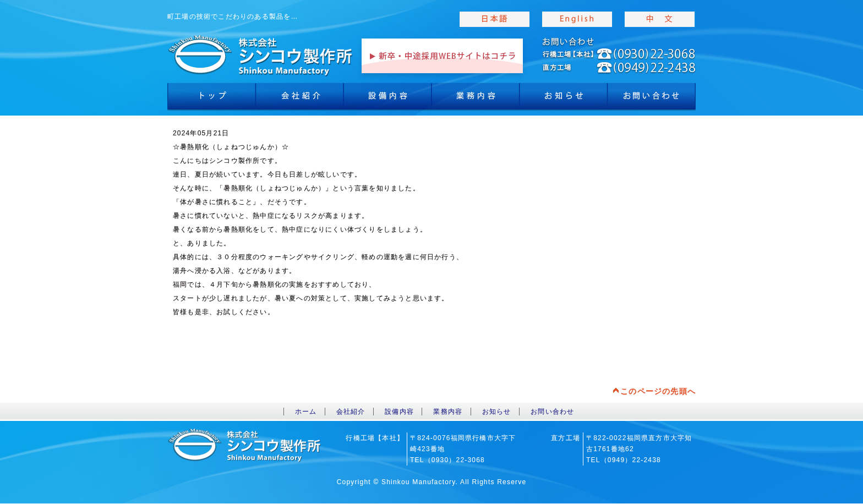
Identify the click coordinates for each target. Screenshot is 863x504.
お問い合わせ (552, 412)
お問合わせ (652, 99)
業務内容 (476, 99)
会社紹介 (299, 99)
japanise (495, 19)
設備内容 (387, 99)
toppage (261, 55)
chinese (660, 19)
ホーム (306, 412)
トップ (211, 99)
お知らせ (564, 99)
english (577, 19)
